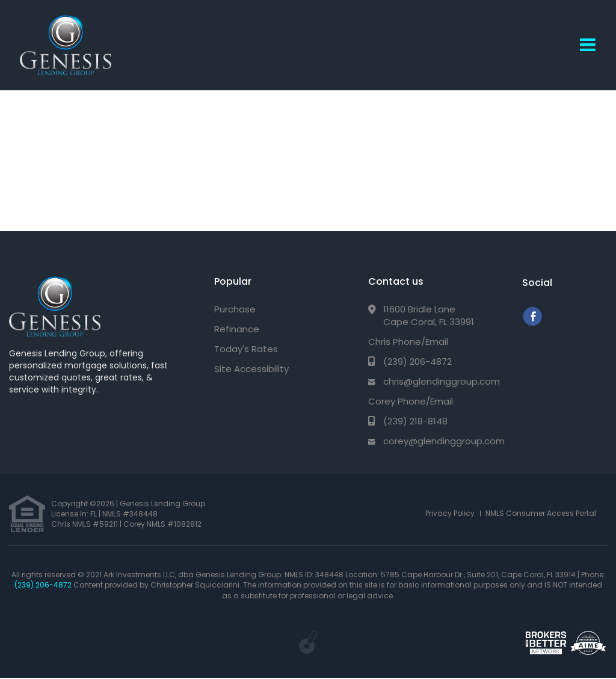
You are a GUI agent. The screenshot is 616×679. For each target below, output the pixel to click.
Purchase (235, 309)
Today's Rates (246, 349)
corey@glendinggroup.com (444, 441)
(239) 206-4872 (417, 361)
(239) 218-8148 (415, 421)
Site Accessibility (251, 369)
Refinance (237, 329)
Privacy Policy (450, 513)
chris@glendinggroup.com (442, 381)
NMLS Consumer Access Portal (541, 513)
